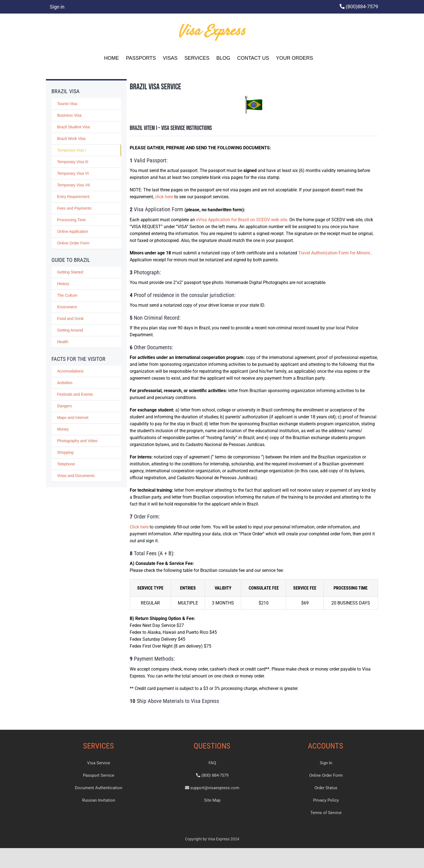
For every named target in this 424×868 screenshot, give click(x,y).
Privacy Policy (326, 800)
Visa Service (99, 763)
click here (164, 197)
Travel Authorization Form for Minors (335, 253)
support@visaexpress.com (212, 788)
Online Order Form (326, 775)
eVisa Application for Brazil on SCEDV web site (242, 220)
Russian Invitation (99, 800)
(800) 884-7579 (212, 775)
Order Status (326, 788)
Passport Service (99, 775)
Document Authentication (99, 788)
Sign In (326, 763)
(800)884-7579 (362, 6)
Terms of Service (326, 813)
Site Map (212, 800)
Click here (139, 527)
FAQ (212, 763)
